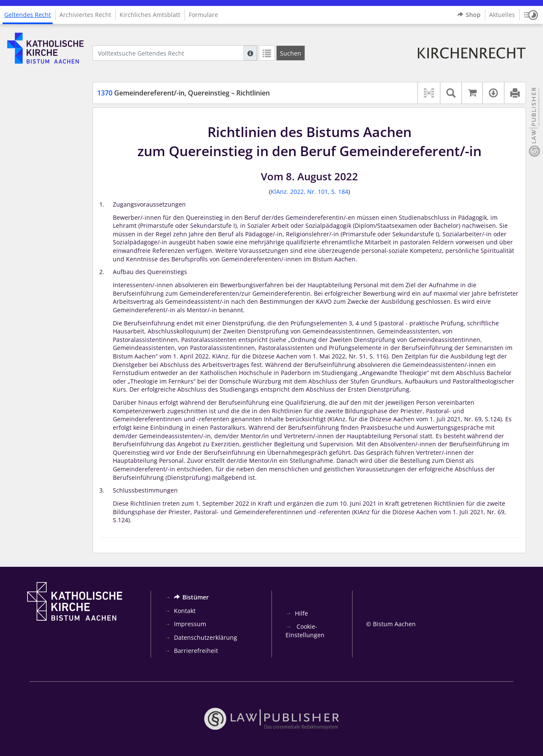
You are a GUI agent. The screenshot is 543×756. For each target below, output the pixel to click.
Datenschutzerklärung (206, 637)
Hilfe (301, 613)
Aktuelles (502, 15)
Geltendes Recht (28, 15)
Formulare (203, 15)
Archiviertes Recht (85, 15)
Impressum (190, 624)
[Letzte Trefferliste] (267, 53)
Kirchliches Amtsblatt (150, 15)
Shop (469, 15)
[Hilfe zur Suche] (250, 53)
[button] (531, 15)
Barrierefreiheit (196, 651)
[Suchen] (291, 53)
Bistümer (191, 597)
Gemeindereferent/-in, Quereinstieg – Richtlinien (183, 93)
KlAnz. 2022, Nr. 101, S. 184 (309, 192)
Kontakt (185, 611)
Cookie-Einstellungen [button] (305, 631)
